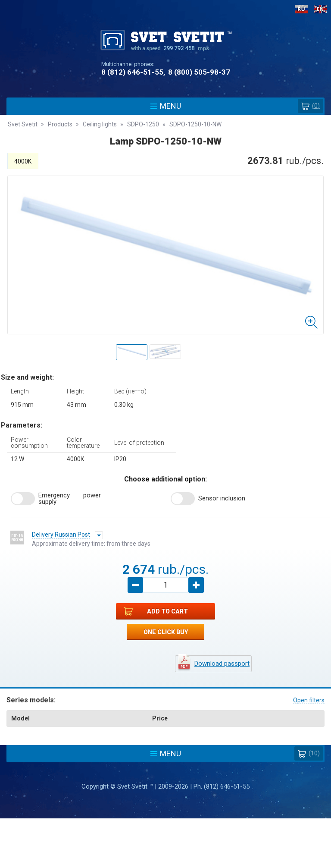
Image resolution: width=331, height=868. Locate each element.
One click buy (166, 632)
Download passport (222, 664)
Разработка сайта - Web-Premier (165, 865)
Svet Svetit (23, 124)
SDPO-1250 (143, 124)
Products (60, 124)
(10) (309, 753)
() (311, 106)
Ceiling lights (100, 124)
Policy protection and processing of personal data (165, 826)
